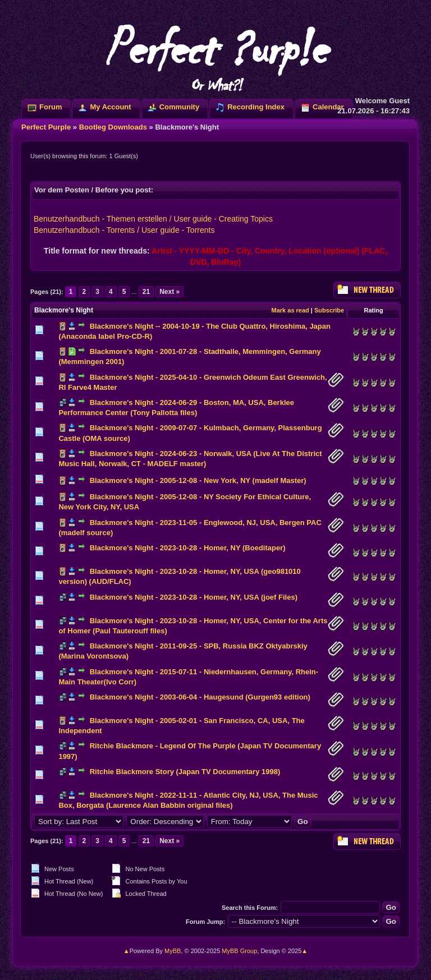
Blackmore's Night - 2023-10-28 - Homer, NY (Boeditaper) (188, 548)
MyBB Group (239, 951)
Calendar (328, 107)
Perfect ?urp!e (215, 56)
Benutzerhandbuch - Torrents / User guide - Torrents (124, 230)
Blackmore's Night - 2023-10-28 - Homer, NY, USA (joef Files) (194, 597)
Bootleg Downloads (113, 127)
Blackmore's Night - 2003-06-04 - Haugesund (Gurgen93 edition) (200, 697)
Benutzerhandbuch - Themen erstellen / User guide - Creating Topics (153, 219)
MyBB (173, 951)
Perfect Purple (46, 127)
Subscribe (329, 310)
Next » (169, 292)
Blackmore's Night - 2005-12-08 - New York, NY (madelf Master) (198, 480)
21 (146, 292)
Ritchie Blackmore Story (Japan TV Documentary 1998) (185, 772)
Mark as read (290, 310)
